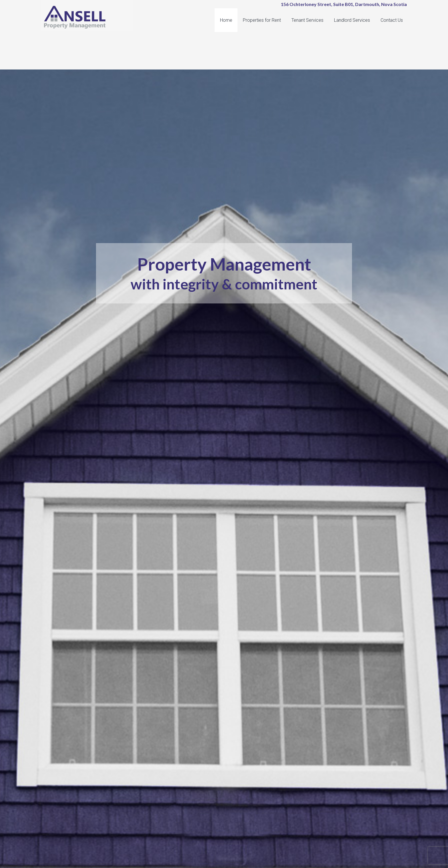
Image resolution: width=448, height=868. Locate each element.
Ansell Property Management (90, 17)
